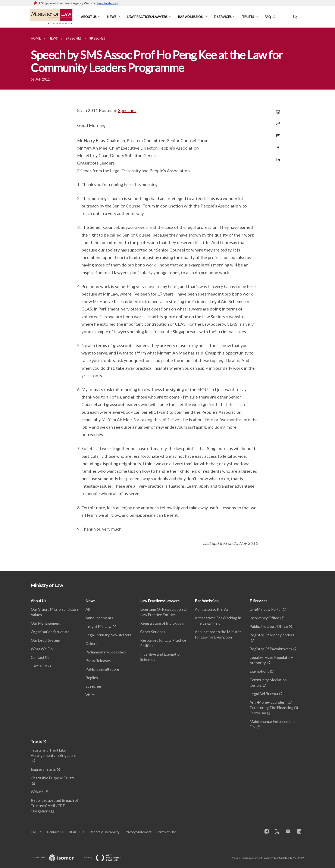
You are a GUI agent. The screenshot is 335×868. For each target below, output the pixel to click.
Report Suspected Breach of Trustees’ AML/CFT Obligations (54, 806)
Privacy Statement (138, 832)
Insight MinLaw (98, 626)
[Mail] (277, 133)
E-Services (223, 17)
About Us (89, 17)
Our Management (46, 623)
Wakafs (37, 792)
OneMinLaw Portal (265, 609)
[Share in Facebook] (277, 145)
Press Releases (98, 661)
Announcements (99, 618)
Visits (90, 695)
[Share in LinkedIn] (277, 157)
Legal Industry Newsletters (108, 635)
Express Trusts (43, 769)
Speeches (127, 110)
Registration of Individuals (162, 623)
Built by (107, 857)
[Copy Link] (277, 124)
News (112, 17)
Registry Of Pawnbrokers (271, 649)
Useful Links (41, 666)
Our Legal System (45, 640)
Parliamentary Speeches (106, 652)
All (88, 609)
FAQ (268, 17)
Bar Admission (191, 17)
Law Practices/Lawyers (147, 17)
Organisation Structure (50, 632)
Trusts (248, 17)
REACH (75, 832)
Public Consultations (103, 669)
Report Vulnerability (105, 832)
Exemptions (259, 671)
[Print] (277, 112)
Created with (56, 857)
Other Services (153, 632)
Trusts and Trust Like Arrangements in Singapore (54, 753)
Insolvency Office (264, 618)
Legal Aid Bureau (264, 694)
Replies (92, 678)
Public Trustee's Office (269, 626)
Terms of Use (166, 832)
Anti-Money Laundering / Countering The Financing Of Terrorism (274, 708)
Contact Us (40, 657)
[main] (167, 299)
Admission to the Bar (212, 609)
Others (91, 643)
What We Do (42, 649)
